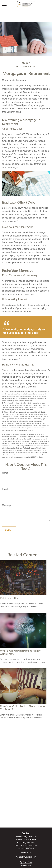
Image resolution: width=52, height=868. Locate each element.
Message (7, 505)
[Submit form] (9, 530)
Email (5, 489)
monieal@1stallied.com (26, 857)
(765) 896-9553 (29, 837)
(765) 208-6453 (29, 840)
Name (5, 473)
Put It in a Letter (9, 598)
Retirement (26, 866)
